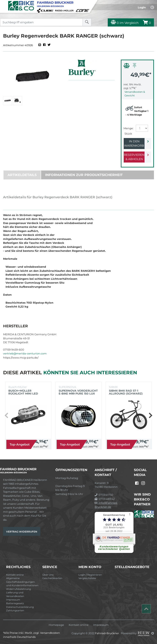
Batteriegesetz (15, 603)
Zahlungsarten (15, 611)
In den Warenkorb (134, 143)
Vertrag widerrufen (22, 532)
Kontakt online (15, 575)
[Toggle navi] (4, 3)
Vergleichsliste (87, 578)
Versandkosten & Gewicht (135, 94)
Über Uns (48, 575)
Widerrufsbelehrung (19, 589)
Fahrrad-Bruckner (107, 633)
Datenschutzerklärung (20, 607)
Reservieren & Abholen (134, 157)
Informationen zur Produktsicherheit (84, 175)
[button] (150, 416)
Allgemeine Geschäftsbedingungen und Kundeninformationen (22, 582)
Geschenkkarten (52, 578)
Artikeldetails (22, 175)
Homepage (56, 625)
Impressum (13, 600)
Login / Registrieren (90, 575)
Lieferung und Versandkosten (15, 594)
